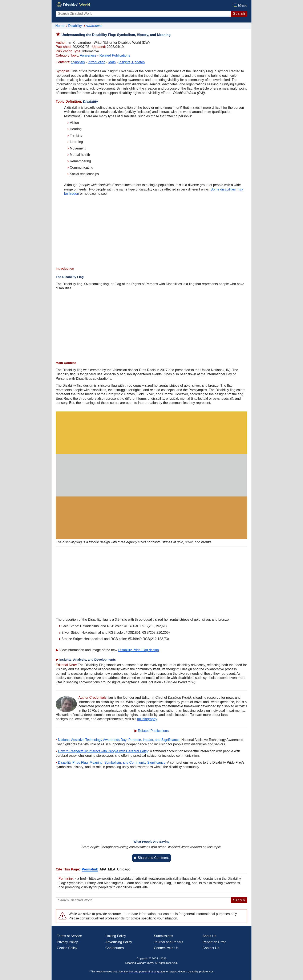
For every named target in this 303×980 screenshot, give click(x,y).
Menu (240, 5)
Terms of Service (69, 936)
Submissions (164, 936)
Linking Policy (116, 936)
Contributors (115, 948)
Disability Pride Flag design (139, 650)
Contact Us (211, 948)
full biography (147, 719)
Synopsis (78, 62)
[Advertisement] (151, 232)
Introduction (97, 62)
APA (103, 869)
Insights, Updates (132, 62)
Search (239, 14)
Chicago (124, 869)
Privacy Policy (67, 942)
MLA (112, 869)
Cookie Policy (67, 948)
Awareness (88, 55)
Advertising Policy (119, 942)
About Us (209, 936)
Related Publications (115, 55)
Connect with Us (166, 948)
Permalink (90, 869)
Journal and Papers (169, 942)
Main (112, 62)
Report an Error (214, 942)
